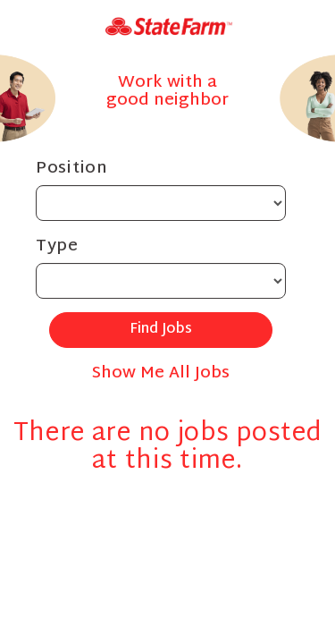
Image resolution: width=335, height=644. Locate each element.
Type (57, 246)
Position (72, 169)
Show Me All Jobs (161, 373)
